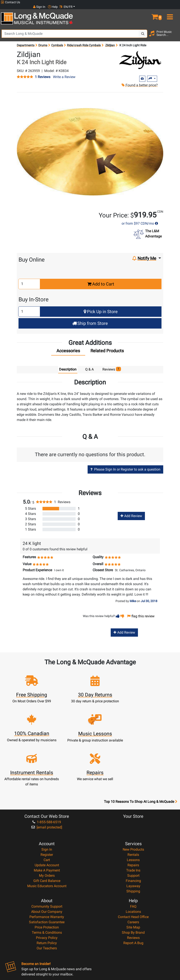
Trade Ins (133, 827)
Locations (133, 869)
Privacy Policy (47, 895)
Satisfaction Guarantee (47, 879)
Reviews (133, 895)
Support (133, 832)
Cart (47, 817)
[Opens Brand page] (141, 55)
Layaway (133, 843)
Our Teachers (47, 905)
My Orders (47, 832)
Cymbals (57, 41)
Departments (26, 41)
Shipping (133, 848)
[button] (157, 10)
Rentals (133, 812)
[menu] (172, 10)
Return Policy (47, 900)
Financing (133, 838)
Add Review (131, 512)
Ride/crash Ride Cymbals (84, 41)
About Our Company (47, 869)
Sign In (47, 806)
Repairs (133, 822)
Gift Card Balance (47, 838)
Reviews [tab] (112, 365)
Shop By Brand (133, 889)
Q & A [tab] (89, 365)
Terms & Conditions (47, 889)
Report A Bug (133, 900)
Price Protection (47, 884)
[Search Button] (143, 29)
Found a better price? (139, 81)
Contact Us (10, 2)
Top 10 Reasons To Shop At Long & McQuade (141, 759)
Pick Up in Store (101, 307)
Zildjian (110, 41)
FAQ (133, 863)
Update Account (47, 822)
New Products (133, 806)
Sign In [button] (144, 2)
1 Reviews (43, 73)
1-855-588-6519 (47, 779)
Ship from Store (90, 319)
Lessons (133, 817)
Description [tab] (68, 365)
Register (47, 812)
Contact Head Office (133, 874)
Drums (43, 41)
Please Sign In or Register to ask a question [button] (125, 465)
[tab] (68, 347)
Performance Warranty (47, 874)
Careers (133, 879)
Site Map (133, 884)
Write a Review (64, 73)
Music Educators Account (47, 843)
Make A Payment (47, 827)
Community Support (47, 863)
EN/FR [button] (171, 2)
